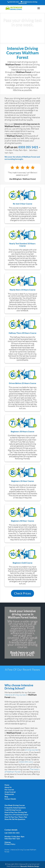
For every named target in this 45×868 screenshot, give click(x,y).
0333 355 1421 (28, 147)
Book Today (22, 32)
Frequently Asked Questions (15, 808)
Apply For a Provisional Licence (16, 815)
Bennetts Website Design (30, 866)
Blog (6, 797)
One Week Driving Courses (15, 805)
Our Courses (9, 790)
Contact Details (10, 799)
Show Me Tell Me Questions (15, 819)
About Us (8, 787)
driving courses (31, 750)
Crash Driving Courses (13, 810)
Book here (18, 652)
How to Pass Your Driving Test (16, 812)
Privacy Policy (10, 844)
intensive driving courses (15, 695)
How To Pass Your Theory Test (16, 817)
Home (7, 785)
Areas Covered (10, 792)
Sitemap (8, 842)
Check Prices (22, 593)
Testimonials (9, 794)
